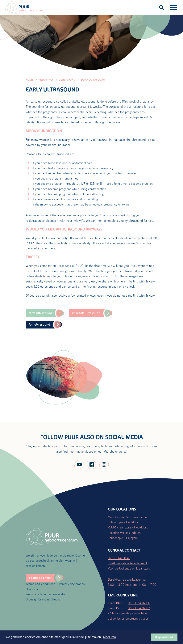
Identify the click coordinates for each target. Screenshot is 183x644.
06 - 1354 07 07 (139, 608)
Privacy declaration (72, 584)
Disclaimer (33, 589)
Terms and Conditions (40, 584)
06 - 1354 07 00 (139, 603)
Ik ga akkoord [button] (164, 637)
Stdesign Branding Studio (43, 599)
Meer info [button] (109, 637)
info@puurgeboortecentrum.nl (127, 563)
